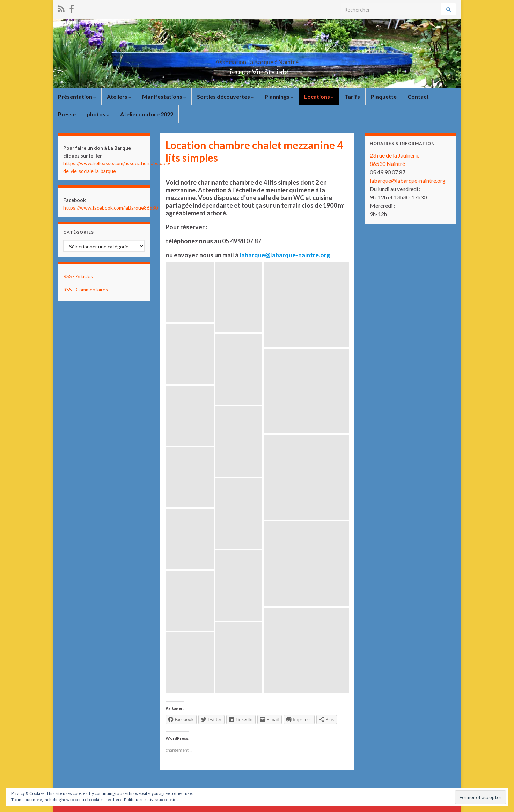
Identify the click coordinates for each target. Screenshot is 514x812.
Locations (319, 97)
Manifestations (164, 97)
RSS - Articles (78, 276)
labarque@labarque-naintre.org (408, 180)
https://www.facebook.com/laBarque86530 (111, 208)
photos (98, 114)
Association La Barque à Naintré (257, 60)
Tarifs (352, 97)
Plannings (279, 97)
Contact (418, 97)
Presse (67, 114)
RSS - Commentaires (86, 289)
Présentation (77, 97)
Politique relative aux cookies (151, 800)
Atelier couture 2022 (147, 114)
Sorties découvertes (225, 97)
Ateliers (119, 97)
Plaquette (384, 97)
